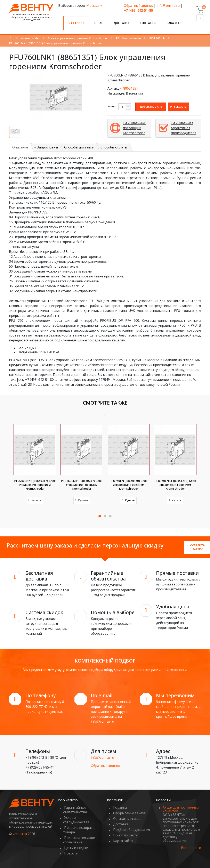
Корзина (120, 808)
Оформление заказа (129, 813)
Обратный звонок (138, 6)
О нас (99, 23)
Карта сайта (123, 841)
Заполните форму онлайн (177, 702)
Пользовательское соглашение (79, 840)
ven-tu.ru (20, 834)
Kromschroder (30, 38)
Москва (93, 6)
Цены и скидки (76, 848)
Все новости (191, 848)
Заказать (174, 23)
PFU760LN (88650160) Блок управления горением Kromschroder (128, 485)
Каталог (76, 23)
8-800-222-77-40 (45, 704)
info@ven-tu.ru (168, 6)
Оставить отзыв (126, 819)
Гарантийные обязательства (75, 810)
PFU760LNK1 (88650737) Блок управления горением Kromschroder (82, 485)
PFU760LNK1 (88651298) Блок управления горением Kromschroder (175, 485)
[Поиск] (200, 18)
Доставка (122, 23)
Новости (71, 853)
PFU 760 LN (157, 38)
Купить (35, 500)
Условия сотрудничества (76, 820)
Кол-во (112, 106)
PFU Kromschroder (129, 38)
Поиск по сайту (125, 835)
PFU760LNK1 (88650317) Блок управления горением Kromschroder (35, 485)
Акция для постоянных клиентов (181, 809)
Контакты (148, 23)
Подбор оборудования (132, 830)
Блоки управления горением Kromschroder (78, 38)
